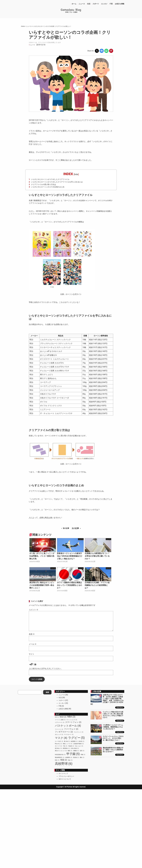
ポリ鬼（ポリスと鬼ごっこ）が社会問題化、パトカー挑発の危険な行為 (42, 556)
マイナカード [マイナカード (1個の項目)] (69, 735)
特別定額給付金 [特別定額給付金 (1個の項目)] (60, 755)
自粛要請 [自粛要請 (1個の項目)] (69, 758)
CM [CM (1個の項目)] (57, 717)
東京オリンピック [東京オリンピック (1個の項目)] (61, 751)
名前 (32, 634)
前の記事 (66, 528)
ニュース (32, 45)
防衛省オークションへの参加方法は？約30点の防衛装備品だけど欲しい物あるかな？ (70, 556)
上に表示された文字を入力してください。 (46, 669)
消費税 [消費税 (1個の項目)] (76, 751)
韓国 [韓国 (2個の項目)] (64, 760)
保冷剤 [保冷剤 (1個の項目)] (81, 741)
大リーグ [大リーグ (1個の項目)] (58, 746)
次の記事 (75, 528)
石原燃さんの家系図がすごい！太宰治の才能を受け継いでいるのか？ (97, 556)
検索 (47, 692)
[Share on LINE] (106, 51)
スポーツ (62, 700)
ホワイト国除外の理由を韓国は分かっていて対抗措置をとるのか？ (69, 585)
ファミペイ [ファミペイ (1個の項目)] (59, 729)
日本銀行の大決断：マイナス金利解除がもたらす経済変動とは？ (97, 585)
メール (33, 644)
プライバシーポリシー (66, 776)
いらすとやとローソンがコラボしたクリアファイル (49, 179)
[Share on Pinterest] (111, 51)
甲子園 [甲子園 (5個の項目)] (73, 754)
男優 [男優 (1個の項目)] (83, 755)
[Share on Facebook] (102, 51)
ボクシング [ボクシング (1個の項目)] (59, 735)
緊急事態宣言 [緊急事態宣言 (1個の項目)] (60, 758)
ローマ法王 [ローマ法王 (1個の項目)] (59, 741)
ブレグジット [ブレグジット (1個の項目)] (79, 732)
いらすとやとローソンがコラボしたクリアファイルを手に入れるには (56, 182)
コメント (34, 610)
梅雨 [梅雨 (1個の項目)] (70, 751)
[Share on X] (97, 51)
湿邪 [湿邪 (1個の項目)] (82, 751)
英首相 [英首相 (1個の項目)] (76, 758)
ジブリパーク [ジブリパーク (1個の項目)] (60, 722)
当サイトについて (65, 779)
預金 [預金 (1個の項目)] (70, 760)
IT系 (60, 706)
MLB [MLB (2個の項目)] (63, 717)
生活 (60, 698)
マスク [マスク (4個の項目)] (61, 738)
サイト (32, 654)
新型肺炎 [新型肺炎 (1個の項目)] (66, 748)
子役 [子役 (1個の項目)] (65, 746)
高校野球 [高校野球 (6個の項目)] (64, 764)
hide (76, 174)
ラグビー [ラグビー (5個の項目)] (76, 738)
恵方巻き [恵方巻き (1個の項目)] (58, 748)
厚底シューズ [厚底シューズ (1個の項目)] (67, 744)
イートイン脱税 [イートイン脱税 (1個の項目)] (60, 720)
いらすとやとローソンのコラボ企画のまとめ (47, 187)
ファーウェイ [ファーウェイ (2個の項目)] (71, 729)
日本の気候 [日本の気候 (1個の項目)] (75, 748)
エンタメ (62, 703)
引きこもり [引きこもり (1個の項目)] (79, 746)
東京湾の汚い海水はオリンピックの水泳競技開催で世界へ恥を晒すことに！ (42, 585)
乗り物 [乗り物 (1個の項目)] (67, 741)
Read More (120, 707)
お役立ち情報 (63, 709)
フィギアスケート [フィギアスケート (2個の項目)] (64, 732)
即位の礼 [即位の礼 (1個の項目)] (58, 744)
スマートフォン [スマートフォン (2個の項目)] (73, 722)
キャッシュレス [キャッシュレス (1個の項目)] (72, 720)
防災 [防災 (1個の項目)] (57, 760)
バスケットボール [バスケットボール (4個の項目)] (68, 726)
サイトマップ (63, 773)
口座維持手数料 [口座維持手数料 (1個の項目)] (78, 744)
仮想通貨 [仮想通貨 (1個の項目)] (74, 741)
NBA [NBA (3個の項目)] (71, 717)
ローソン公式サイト (74, 294)
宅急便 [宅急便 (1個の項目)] (71, 746)
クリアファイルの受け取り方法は (42, 184)
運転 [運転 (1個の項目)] (82, 758)
